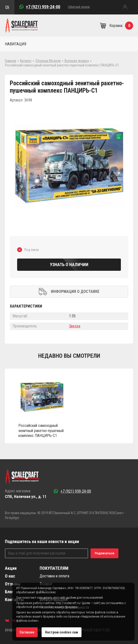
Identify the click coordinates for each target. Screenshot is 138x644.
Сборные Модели (48, 61)
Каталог (26, 61)
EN (7, 7)
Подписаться (104, 553)
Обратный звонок (79, 7)
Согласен (27, 632)
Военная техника (77, 61)
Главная (11, 61)
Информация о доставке (69, 292)
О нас (10, 576)
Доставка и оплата (54, 576)
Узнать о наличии (69, 265)
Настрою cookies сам (62, 632)
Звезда (75, 326)
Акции (11, 568)
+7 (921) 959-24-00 (43, 7)
